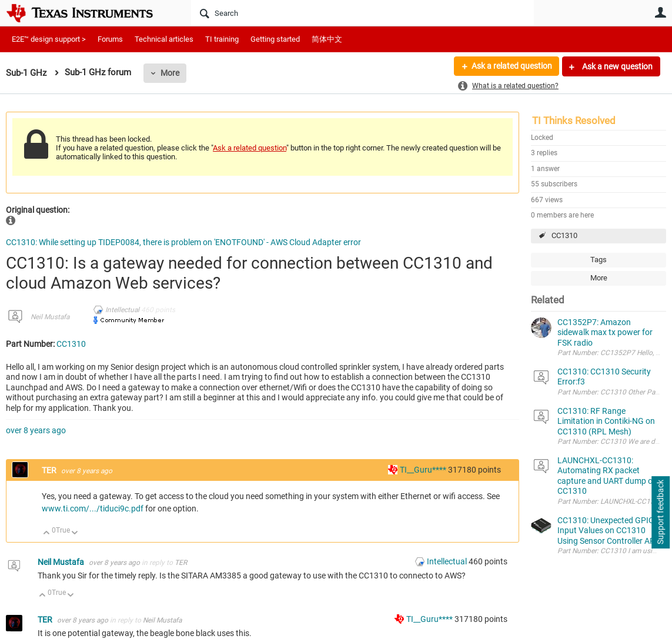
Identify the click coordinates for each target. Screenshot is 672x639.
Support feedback (660, 513)
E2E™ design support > (49, 39)
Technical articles (164, 39)
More (170, 73)
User (660, 12)
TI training (222, 39)
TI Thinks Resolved (574, 121)
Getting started (275, 39)
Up (47, 533)
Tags (599, 260)
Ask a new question (616, 66)
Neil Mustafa (50, 317)
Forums (110, 39)
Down (75, 533)
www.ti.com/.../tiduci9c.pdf (93, 508)
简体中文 (327, 39)
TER (50, 470)
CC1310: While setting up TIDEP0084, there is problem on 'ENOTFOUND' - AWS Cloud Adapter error (183, 242)
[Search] (362, 13)
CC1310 (564, 235)
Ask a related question (511, 66)
